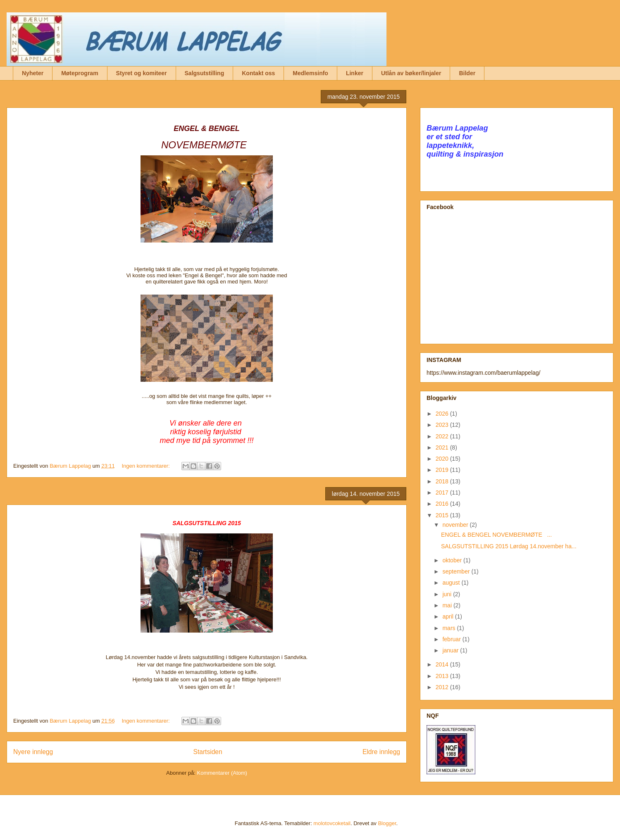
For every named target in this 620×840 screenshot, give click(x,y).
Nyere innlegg (33, 752)
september (457, 571)
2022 (443, 436)
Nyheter (33, 73)
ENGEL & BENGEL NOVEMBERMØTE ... (496, 535)
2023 (443, 425)
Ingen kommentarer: (146, 466)
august (452, 583)
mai (448, 605)
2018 (443, 481)
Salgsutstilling (205, 73)
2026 (443, 414)
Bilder (467, 73)
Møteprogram (80, 73)
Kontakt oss (258, 73)
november (456, 525)
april (448, 616)
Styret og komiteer (142, 73)
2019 (443, 470)
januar (451, 650)
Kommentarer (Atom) (222, 773)
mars (449, 628)
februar (452, 639)
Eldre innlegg (381, 752)
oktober (453, 560)
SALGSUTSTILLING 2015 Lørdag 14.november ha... (509, 546)
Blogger (387, 823)
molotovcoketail (332, 823)
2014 (443, 664)
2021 (443, 447)
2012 (443, 687)
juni (448, 594)
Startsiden (207, 752)
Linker (355, 73)
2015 (443, 515)
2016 (443, 504)
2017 (443, 493)
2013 (443, 676)
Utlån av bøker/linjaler (411, 73)
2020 (443, 459)
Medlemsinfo (310, 73)
